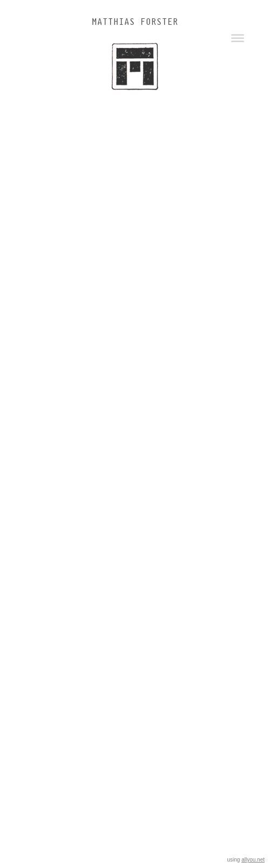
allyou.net (253, 860)
